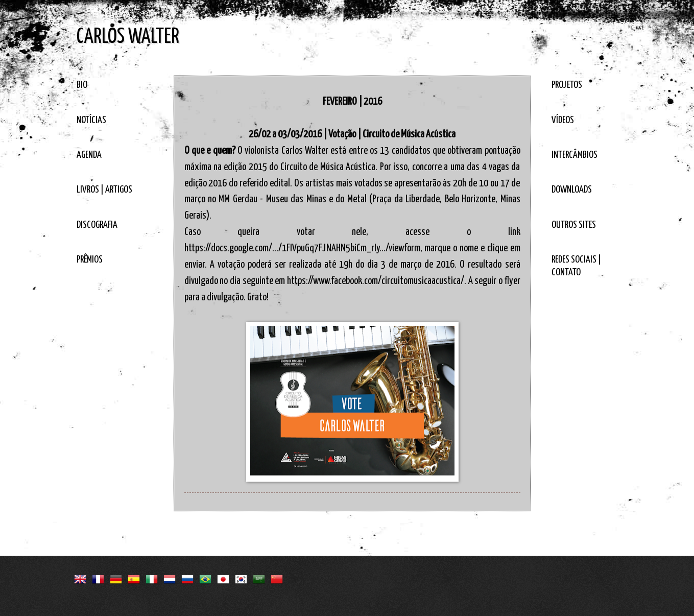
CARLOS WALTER (128, 37)
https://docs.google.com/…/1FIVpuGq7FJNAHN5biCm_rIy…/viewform (302, 248)
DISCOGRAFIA (97, 225)
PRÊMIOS (90, 260)
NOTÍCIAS (91, 120)
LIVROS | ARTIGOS (104, 190)
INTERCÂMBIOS (575, 155)
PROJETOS (567, 85)
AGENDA (89, 155)
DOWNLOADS (572, 190)
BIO (82, 85)
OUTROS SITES (574, 225)
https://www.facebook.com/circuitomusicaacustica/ (376, 281)
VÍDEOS (563, 120)
